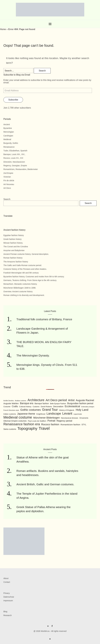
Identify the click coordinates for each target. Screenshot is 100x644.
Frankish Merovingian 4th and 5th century (21, 273)
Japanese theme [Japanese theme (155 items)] (26, 414)
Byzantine (8, 128)
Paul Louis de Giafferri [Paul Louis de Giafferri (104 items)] (37, 421)
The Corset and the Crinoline (16, 247)
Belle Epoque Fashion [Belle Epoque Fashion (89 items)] (58, 404)
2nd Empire (8, 173)
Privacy (7, 593)
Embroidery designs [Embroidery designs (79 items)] (88, 407)
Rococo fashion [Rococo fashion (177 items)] (50, 424)
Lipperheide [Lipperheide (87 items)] (78, 414)
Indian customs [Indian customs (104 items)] (10, 414)
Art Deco (7, 188)
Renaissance (9, 147)
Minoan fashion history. (13, 243)
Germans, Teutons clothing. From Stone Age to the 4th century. (30, 280)
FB (52, 627)
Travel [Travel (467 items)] (44, 428)
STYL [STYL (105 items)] (84, 425)
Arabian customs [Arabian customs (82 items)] (21, 401)
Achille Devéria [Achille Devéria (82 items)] (8, 401)
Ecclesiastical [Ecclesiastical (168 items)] (72, 406)
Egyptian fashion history (14, 235)
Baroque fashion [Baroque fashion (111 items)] (42, 403)
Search (7, 199)
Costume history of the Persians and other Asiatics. (25, 269)
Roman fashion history (13, 258)
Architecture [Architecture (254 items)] (36, 400)
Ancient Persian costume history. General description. (26, 254)
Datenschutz (9, 597)
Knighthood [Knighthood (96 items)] (41, 414)
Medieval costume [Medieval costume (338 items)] (18, 417)
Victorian (7, 177)
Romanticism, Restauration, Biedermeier (21, 169)
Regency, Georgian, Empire (15, 166)
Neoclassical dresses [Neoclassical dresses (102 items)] (70, 418)
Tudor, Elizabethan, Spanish (15, 151)
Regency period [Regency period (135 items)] (64, 421)
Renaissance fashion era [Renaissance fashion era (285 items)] (22, 424)
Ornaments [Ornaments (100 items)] (84, 418)
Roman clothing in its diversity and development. (24, 295)
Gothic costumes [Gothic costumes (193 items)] (31, 410)
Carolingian (8, 136)
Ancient (7, 124)
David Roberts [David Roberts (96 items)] (46, 407)
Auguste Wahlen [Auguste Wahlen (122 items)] (11, 403)
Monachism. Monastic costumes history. (20, 284)
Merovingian (9, 132)
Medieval (7, 139)
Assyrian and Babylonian (14, 250)
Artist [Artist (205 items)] (71, 400)
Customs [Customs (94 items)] (36, 407)
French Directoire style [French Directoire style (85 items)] (11, 410)
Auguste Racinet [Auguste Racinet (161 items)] (85, 400)
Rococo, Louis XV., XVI (13, 158)
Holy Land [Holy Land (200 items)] (82, 410)
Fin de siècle (9, 180)
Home (3, 29)
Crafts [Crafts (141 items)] (15, 406)
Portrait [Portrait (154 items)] (51, 421)
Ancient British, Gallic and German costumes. (45, 484)
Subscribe (13, 100)
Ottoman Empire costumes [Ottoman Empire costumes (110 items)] (15, 421)
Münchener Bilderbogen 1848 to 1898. (20, 288)
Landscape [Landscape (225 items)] (54, 414)
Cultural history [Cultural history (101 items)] (25, 407)
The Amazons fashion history (16, 262)
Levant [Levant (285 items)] (67, 413)
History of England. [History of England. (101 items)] (67, 410)
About (6, 578)
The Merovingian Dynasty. (33, 355)
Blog (5, 612)
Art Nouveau (9, 184)
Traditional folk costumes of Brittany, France (44, 319)
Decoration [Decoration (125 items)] (58, 406)
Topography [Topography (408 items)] (27, 428)
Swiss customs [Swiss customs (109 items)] (10, 429)
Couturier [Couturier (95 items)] (7, 407)
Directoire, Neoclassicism (14, 162)
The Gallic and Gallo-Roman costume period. (23, 265)
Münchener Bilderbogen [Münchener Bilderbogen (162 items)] (46, 418)
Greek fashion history (12, 239)
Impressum (8, 601)
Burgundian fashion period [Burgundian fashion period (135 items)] (80, 403)
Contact (7, 582)
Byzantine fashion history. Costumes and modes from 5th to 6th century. (34, 277)
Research (8, 615)
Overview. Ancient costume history (18, 292)
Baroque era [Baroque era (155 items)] (27, 403)
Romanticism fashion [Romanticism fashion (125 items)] (70, 425)
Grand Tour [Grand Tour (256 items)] (50, 410)
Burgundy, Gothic (11, 143)
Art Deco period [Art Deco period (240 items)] (56, 400)
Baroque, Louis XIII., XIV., (14, 154)
